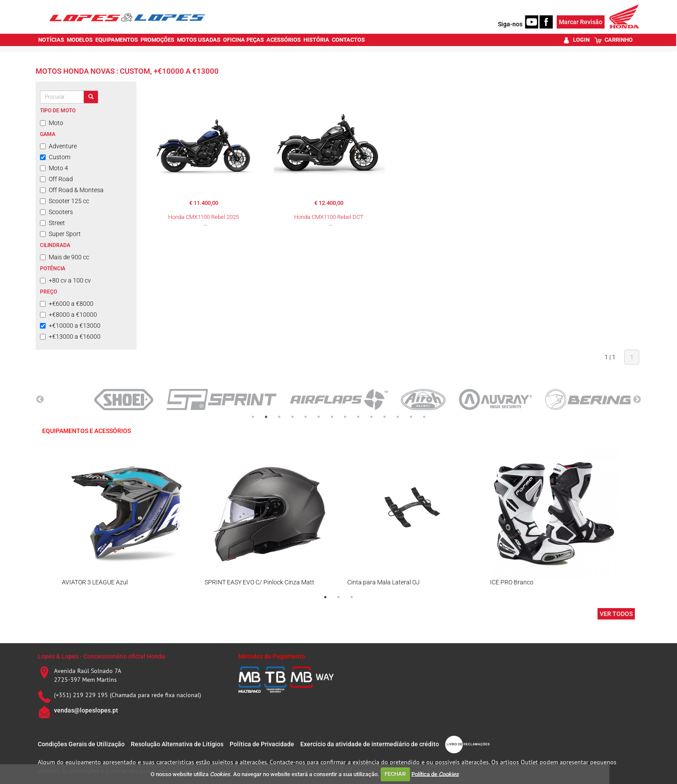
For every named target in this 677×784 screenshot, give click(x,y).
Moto (52, 123)
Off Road (56, 179)
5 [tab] (306, 417)
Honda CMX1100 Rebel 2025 (203, 217)
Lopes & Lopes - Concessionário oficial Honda (101, 656)
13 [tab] (411, 417)
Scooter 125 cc (65, 201)
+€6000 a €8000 (67, 304)
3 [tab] (279, 417)
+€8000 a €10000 (68, 315)
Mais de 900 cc (65, 257)
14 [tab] (424, 417)
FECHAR (395, 774)
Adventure (58, 146)
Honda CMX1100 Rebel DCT (329, 217)
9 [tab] (358, 417)
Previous (40, 400)
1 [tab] (253, 417)
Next (637, 400)
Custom (55, 157)
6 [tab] (319, 417)
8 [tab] (345, 417)
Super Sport (60, 234)
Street (52, 223)
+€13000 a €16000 (70, 337)
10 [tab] (371, 417)
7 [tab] (332, 417)
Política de (435, 774)
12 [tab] (398, 417)
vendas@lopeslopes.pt (86, 710)
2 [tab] (266, 417)
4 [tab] (292, 417)
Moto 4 (54, 168)
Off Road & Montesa (72, 190)
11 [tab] (385, 417)
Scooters (56, 212)
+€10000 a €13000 (70, 326)
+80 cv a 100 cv (65, 280)
